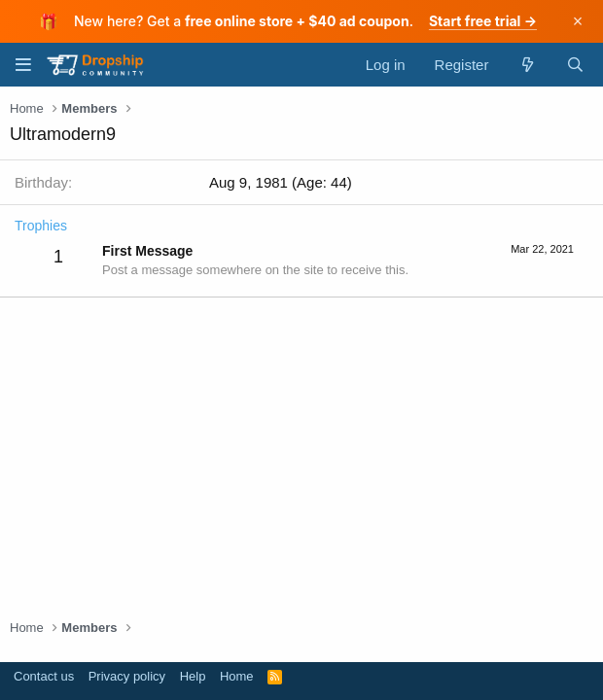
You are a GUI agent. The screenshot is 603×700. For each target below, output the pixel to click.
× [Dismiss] (578, 21)
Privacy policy (127, 676)
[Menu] (23, 65)
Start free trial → (483, 21)
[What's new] (527, 65)
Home (237, 676)
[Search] (575, 65)
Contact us (44, 676)
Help (193, 676)
